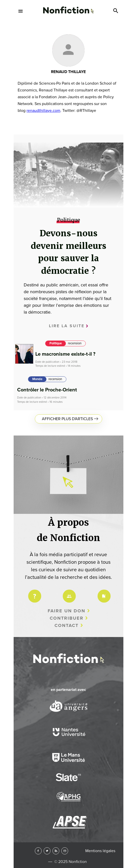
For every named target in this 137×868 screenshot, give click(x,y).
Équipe (68, 593)
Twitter (47, 851)
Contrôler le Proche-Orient (47, 390)
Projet (34, 593)
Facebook (38, 851)
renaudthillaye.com (43, 111)
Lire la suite (67, 326)
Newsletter (65, 851)
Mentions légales (100, 851)
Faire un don (66, 611)
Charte (103, 593)
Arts (68, 33)
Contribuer (67, 618)
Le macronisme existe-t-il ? (65, 354)
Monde (37, 379)
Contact (66, 625)
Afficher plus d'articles (67, 419)
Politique (56, 343)
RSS (56, 851)
